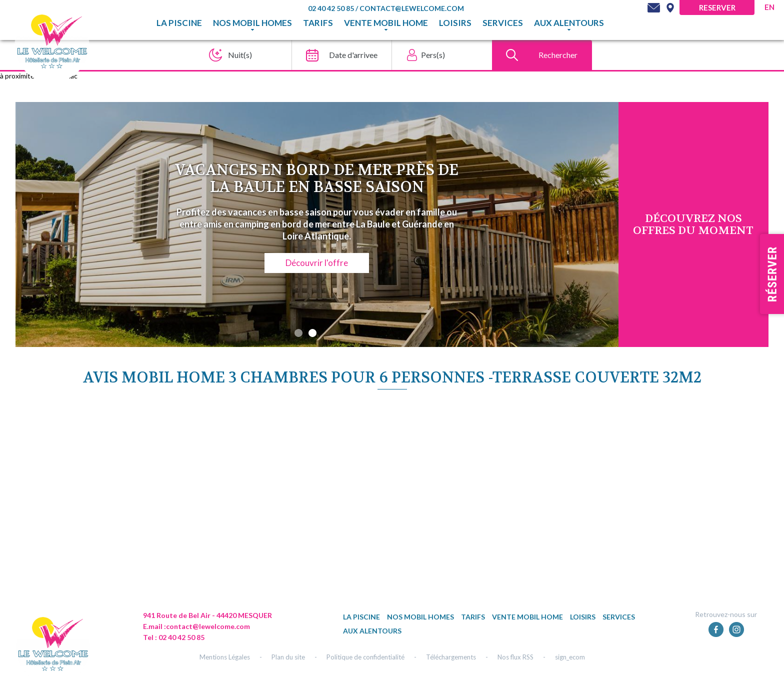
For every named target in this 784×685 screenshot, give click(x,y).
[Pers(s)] (439, 55)
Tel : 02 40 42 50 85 (174, 637)
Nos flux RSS (515, 657)
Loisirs (455, 23)
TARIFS (318, 23)
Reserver (717, 7)
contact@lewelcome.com (412, 8)
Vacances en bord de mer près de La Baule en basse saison (317, 179)
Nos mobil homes (252, 23)
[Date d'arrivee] (339, 55)
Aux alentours (569, 23)
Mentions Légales (225, 657)
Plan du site (288, 657)
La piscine (179, 23)
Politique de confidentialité (365, 657)
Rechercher (558, 55)
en (769, 7)
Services (503, 23)
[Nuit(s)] (239, 55)
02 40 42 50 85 (332, 8)
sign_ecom (570, 657)
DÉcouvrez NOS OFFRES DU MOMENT (693, 224)
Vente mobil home (386, 23)
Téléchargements (451, 657)
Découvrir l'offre (317, 263)
